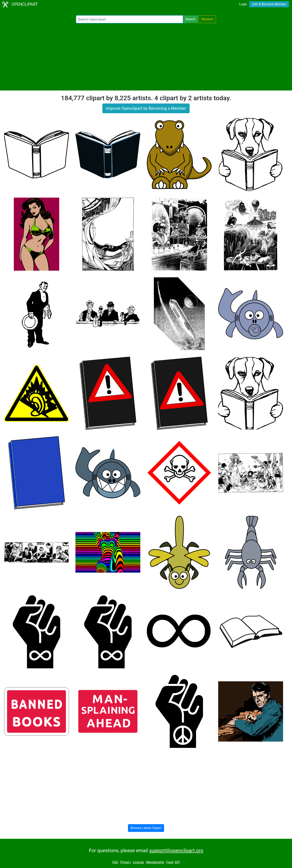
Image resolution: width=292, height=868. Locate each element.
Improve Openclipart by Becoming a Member (146, 108)
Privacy (126, 862)
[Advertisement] (146, 57)
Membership (155, 862)
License (138, 862)
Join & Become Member (269, 4)
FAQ (115, 862)
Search (190, 19)
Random (207, 19)
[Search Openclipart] (129, 19)
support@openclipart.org (176, 851)
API (177, 862)
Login (243, 4)
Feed (170, 862)
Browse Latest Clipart (146, 828)
